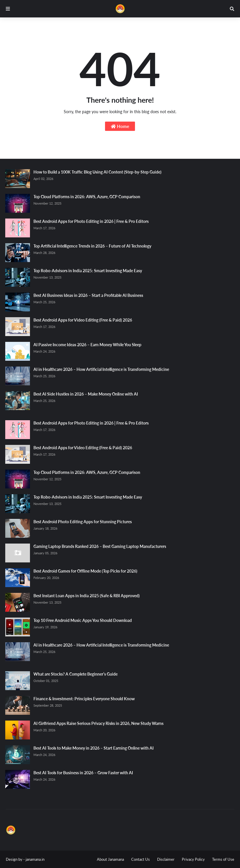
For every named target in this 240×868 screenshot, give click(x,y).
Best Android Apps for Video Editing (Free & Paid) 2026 (83, 320)
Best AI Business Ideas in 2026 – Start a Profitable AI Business (88, 295)
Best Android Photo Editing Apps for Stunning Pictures (83, 522)
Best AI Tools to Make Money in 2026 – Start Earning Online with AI (94, 748)
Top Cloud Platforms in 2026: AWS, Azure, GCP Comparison (87, 197)
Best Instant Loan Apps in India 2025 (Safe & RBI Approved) (87, 596)
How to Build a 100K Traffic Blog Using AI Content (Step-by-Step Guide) (97, 172)
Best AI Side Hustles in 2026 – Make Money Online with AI (86, 394)
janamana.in (35, 859)
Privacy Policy (193, 859)
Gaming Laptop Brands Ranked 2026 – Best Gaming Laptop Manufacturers (100, 546)
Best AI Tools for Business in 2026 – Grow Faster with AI (83, 773)
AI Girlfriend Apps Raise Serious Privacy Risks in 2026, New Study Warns (98, 723)
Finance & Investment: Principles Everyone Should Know (84, 699)
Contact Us (141, 859)
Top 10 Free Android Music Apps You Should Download (83, 620)
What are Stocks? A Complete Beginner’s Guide (75, 674)
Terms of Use (223, 859)
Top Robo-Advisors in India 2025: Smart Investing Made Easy (88, 271)
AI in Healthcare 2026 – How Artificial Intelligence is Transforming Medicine (101, 369)
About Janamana (110, 859)
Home (120, 126)
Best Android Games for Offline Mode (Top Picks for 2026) (85, 571)
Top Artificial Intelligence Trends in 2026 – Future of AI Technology (92, 246)
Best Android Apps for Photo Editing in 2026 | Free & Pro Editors (91, 221)
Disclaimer (166, 859)
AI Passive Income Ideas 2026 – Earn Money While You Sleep (87, 345)
